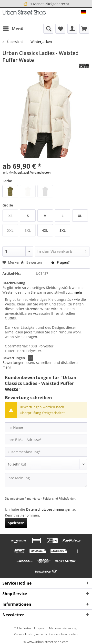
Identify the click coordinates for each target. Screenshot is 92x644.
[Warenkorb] (84, 29)
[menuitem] (13, 29)
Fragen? (61, 262)
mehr (78, 292)
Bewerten (32, 262)
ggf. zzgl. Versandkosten (34, 172)
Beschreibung (14, 283)
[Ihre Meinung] (46, 480)
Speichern (16, 523)
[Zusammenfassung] (46, 452)
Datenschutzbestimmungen (49, 509)
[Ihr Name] (46, 427)
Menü (13, 28)
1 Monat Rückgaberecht (46, 4)
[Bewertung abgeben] (46, 464)
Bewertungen (14, 358)
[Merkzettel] (60, 29)
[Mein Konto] (72, 29)
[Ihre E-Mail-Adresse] (46, 439)
